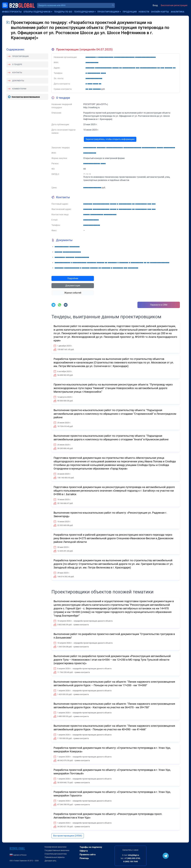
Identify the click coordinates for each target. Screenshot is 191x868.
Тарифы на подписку (91, 847)
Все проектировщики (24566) (68, 836)
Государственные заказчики (57, 850)
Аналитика (177, 12)
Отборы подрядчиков (37, 12)
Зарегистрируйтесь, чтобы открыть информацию (110, 139)
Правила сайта (88, 854)
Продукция (130, 12)
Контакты (17, 72)
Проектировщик (20, 56)
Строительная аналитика (56, 854)
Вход (155, 5)
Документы (18, 81)
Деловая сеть (50, 861)
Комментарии (19, 89)
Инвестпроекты (12, 12)
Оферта (84, 851)
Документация (73, 286)
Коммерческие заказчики (56, 847)
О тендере (17, 64)
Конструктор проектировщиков (26, 97)
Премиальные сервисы (55, 857)
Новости (144, 12)
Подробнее (73, 278)
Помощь (84, 858)
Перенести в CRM (159, 305)
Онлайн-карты (160, 12)
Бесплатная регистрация (174, 5)
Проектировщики (108, 12)
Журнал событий (73, 293)
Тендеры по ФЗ (63, 12)
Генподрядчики (84, 12)
